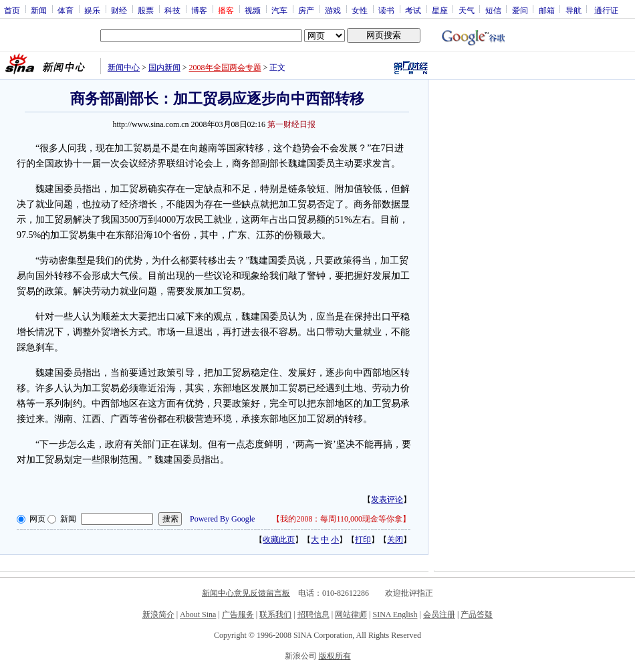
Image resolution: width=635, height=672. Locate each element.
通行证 (606, 10)
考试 (413, 10)
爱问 (520, 10)
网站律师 (351, 614)
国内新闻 (164, 68)
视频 (253, 10)
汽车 (279, 10)
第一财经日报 (291, 124)
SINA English (395, 614)
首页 (12, 10)
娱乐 (92, 10)
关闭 (395, 540)
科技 (172, 10)
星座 (440, 10)
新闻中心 (124, 68)
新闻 (39, 10)
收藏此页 (279, 540)
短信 (493, 10)
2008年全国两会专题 (225, 68)
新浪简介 (158, 614)
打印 (363, 540)
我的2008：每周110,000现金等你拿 (341, 519)
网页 (37, 519)
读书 (386, 10)
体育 (66, 10)
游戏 (333, 10)
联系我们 (275, 614)
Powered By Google (222, 519)
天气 (467, 10)
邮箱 (547, 10)
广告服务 (238, 614)
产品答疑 (477, 614)
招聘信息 (313, 614)
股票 (146, 10)
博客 (199, 10)
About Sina (198, 614)
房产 (306, 10)
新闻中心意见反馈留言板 (246, 593)
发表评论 (387, 499)
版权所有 (335, 656)
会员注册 (439, 614)
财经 (119, 10)
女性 (360, 10)
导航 (574, 10)
